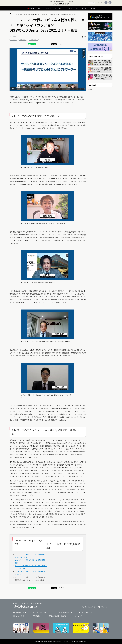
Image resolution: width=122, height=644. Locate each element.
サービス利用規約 (84, 613)
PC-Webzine (92, 90)
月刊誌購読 (36, 616)
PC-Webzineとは (19, 616)
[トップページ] (10, 14)
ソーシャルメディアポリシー (42, 613)
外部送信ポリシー (65, 613)
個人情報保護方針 (19, 613)
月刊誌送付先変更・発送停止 (57, 616)
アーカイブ (78, 616)
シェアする (62, 44)
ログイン (100, 3)
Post (54, 44)
